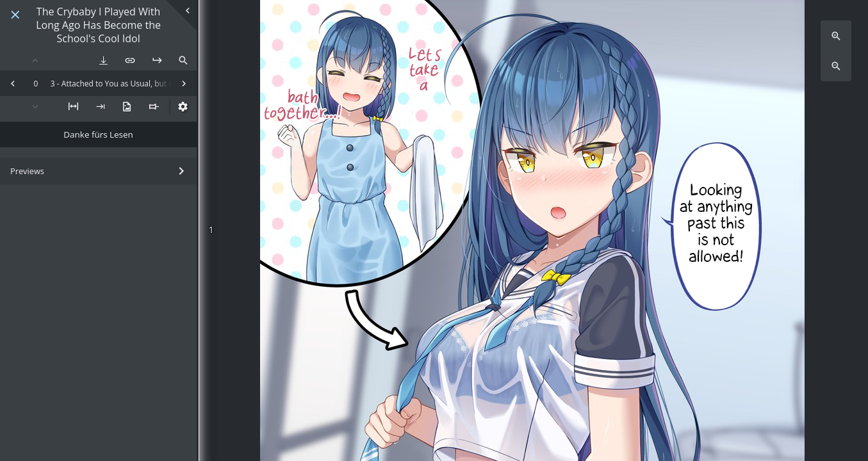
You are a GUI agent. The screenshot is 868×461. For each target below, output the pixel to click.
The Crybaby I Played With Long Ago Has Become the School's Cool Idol (98, 25)
